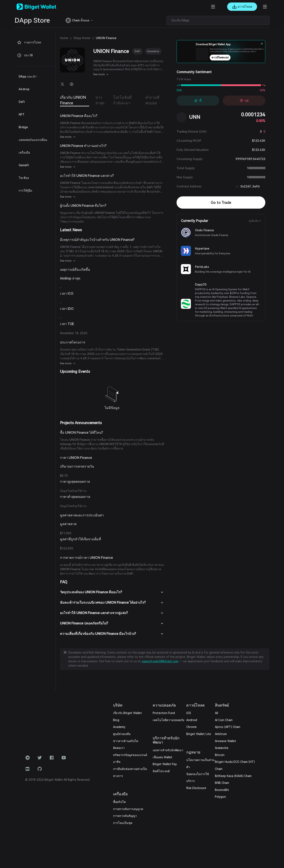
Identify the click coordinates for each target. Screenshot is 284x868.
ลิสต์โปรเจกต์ (161, 771)
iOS (189, 713)
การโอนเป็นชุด (123, 823)
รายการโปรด (29, 42)
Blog (116, 720)
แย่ (244, 100)
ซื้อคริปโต (119, 802)
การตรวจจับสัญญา (125, 816)
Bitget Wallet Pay (165, 764)
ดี (198, 100)
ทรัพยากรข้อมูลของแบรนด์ (130, 755)
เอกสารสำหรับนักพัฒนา (168, 750)
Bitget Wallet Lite (199, 734)
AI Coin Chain (224, 720)
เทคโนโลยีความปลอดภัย (168, 720)
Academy (119, 727)
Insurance (153, 51)
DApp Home (82, 38)
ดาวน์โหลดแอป (229, 59)
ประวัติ (25, 55)
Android (192, 720)
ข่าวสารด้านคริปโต (126, 741)
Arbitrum (221, 734)
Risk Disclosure (196, 788)
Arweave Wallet (225, 741)
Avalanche (222, 748)
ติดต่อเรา (119, 748)
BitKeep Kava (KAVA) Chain (233, 776)
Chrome (191, 727)
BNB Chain (222, 783)
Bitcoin (220, 755)
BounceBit (222, 790)
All (216, 713)
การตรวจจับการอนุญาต (128, 809)
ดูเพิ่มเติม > (255, 221)
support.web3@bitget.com (160, 661)
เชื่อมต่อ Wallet (163, 757)
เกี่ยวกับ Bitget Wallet (127, 713)
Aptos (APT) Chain (228, 727)
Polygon (220, 797)
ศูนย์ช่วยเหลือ (122, 734)
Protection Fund (164, 713)
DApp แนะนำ (28, 76)
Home (64, 38)
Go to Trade (221, 203)
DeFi (137, 51)
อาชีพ (117, 762)
